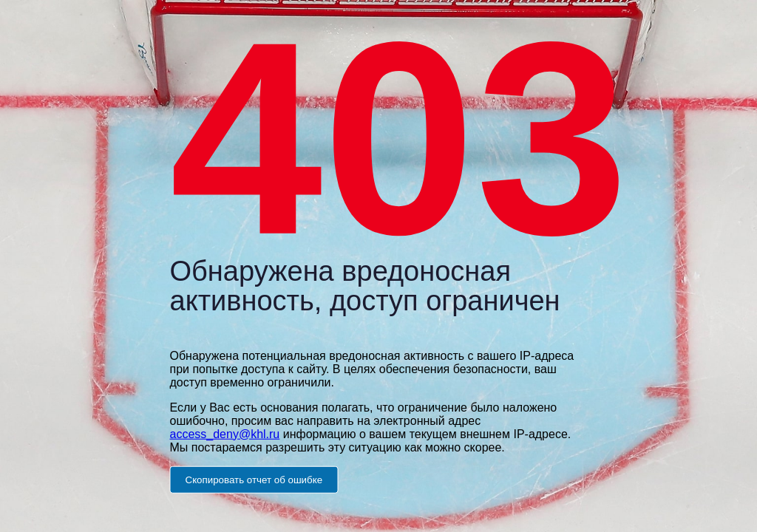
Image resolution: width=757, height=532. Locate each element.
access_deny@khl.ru (225, 433)
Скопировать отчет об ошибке (254, 479)
